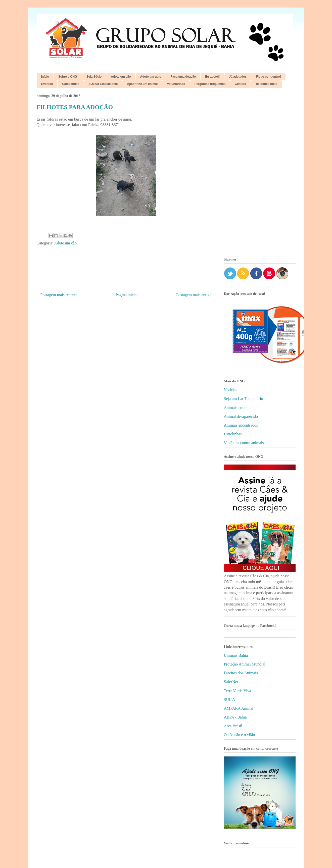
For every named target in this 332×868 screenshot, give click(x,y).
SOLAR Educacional (103, 84)
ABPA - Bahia (235, 717)
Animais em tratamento (243, 408)
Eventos (47, 84)
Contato (240, 84)
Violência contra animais (244, 443)
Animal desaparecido (241, 416)
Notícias (231, 390)
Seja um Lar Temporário (244, 399)
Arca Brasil (233, 726)
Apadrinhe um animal (142, 84)
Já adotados (238, 77)
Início (45, 77)
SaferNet (231, 682)
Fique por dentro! (268, 77)
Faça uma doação (183, 77)
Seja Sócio (94, 77)
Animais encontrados (241, 425)
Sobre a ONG (68, 77)
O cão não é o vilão (240, 735)
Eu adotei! (212, 77)
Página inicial (127, 295)
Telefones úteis (266, 84)
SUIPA (230, 700)
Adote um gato (151, 77)
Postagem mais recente (59, 295)
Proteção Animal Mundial (245, 664)
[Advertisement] (260, 171)
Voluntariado (176, 84)
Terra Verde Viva (238, 691)
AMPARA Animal (239, 708)
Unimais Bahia (236, 655)
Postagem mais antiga (194, 295)
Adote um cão (121, 77)
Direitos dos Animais (241, 673)
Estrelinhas (233, 434)
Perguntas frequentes (210, 84)
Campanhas (71, 84)
